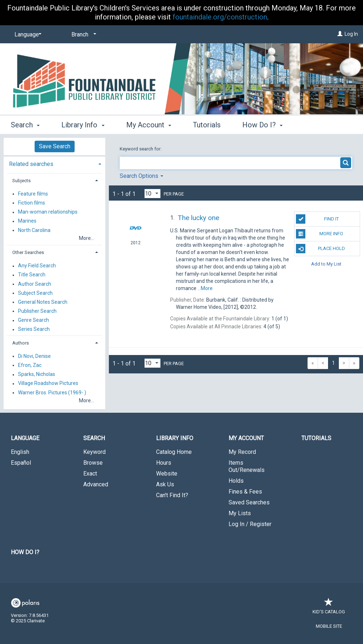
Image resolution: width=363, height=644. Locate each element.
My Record (242, 452)
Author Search (35, 284)
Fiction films (32, 203)
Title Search (32, 275)
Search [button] (25, 125)
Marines (27, 221)
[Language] (27, 35)
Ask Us (165, 484)
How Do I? (25, 552)
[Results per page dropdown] (152, 194)
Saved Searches (249, 502)
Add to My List (326, 264)
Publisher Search (37, 311)
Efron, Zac (30, 365)
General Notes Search (43, 302)
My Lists (240, 513)
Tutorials (207, 125)
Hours (164, 463)
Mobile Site (329, 626)
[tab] (54, 163)
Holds (236, 481)
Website (167, 474)
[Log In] (340, 34)
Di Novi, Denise (34, 356)
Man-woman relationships (48, 212)
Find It (317, 219)
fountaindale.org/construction (220, 17)
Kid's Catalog (329, 608)
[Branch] (83, 35)
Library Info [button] (83, 125)
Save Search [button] (55, 146)
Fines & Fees (245, 492)
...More (205, 288)
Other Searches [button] (28, 252)
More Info (320, 234)
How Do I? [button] (262, 125)
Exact (90, 474)
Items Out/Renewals (247, 466)
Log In (351, 34)
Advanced (96, 484)
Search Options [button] (141, 176)
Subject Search (35, 293)
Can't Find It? (172, 495)
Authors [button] (21, 343)
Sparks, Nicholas (37, 374)
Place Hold (320, 249)
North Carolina (34, 230)
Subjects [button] (21, 181)
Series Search (34, 329)
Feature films (33, 194)
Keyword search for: (141, 149)
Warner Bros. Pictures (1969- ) (52, 393)
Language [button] (25, 438)
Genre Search (34, 320)
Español (21, 463)
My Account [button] (149, 125)
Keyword (94, 452)
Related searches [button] (31, 164)
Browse (93, 463)
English (20, 452)
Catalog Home (174, 452)
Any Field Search (37, 266)
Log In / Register (250, 524)
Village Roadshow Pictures (48, 384)
